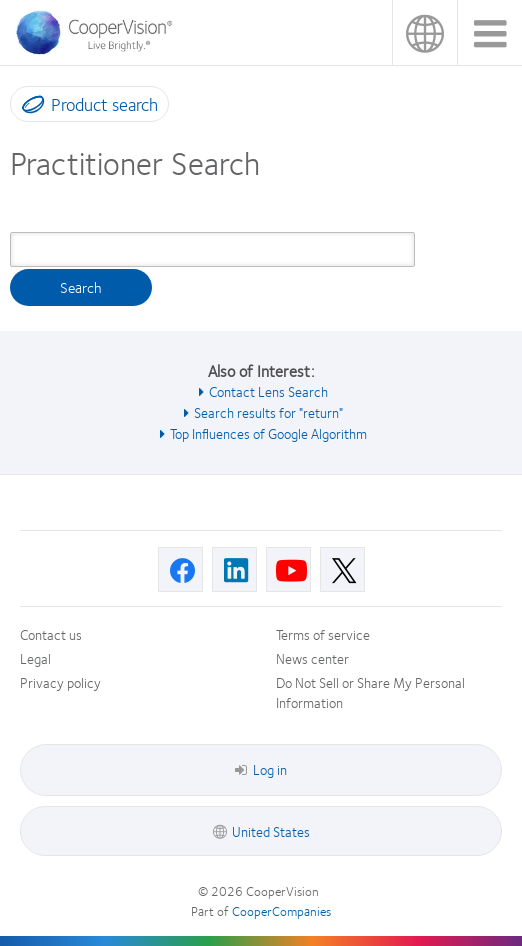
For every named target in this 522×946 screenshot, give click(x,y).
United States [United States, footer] (271, 831)
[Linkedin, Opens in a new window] (234, 569)
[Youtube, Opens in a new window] (288, 569)
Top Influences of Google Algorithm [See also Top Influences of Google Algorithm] (268, 433)
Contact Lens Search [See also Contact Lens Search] (268, 391)
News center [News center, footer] (312, 658)
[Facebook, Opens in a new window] (180, 569)
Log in (261, 769)
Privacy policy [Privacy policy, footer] (60, 682)
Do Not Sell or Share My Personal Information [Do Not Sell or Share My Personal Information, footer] (370, 692)
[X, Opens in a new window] (342, 569)
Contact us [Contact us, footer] (51, 634)
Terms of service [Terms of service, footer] (323, 634)
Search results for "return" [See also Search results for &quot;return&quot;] (268, 412)
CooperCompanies (281, 911)
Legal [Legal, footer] (35, 658)
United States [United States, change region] (424, 32)
